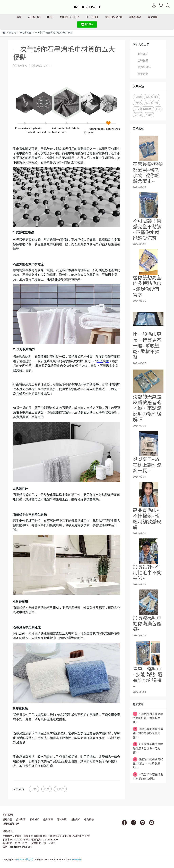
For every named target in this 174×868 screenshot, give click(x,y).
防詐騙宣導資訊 (11, 824)
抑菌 (159, 109)
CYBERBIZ (76, 859)
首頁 (19, 17)
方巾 (137, 109)
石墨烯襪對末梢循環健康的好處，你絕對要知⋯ (148, 718)
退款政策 (48, 819)
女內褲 (138, 115)
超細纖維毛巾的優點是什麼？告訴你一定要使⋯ (148, 748)
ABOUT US (34, 17)
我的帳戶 (34, 819)
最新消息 (143, 54)
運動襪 (138, 103)
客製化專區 (135, 17)
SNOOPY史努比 (114, 17)
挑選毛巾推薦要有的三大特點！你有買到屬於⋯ (148, 763)
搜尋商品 (7, 819)
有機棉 (149, 115)
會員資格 (89, 819)
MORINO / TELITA (70, 17)
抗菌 (148, 97)
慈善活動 (143, 74)
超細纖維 (148, 109)
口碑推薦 (143, 60)
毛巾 (34, 789)
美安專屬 (153, 17)
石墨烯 (60, 789)
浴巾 (47, 789)
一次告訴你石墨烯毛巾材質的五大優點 (148, 776)
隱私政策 (62, 819)
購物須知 (75, 819)
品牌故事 (21, 819)
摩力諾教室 (144, 67)
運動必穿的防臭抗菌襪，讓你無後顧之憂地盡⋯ (148, 733)
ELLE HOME (92, 17)
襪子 (156, 97)
